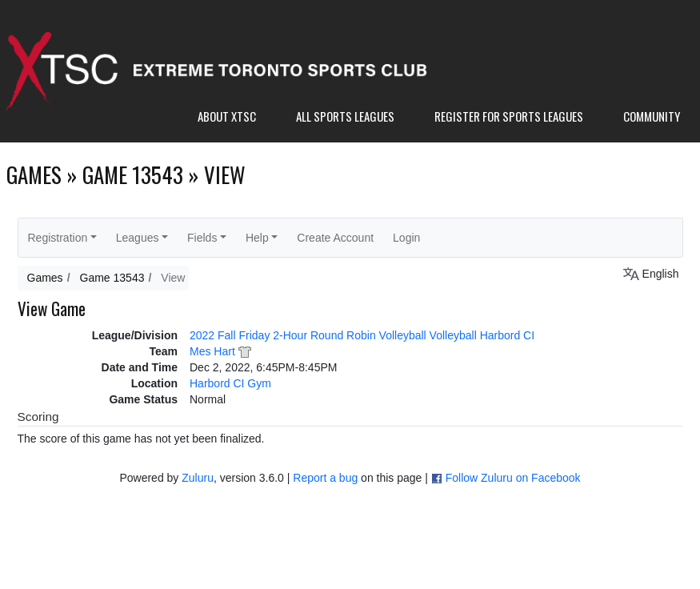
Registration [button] (58, 238)
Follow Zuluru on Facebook (513, 478)
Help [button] (257, 238)
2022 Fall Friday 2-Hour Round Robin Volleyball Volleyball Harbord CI (362, 335)
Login (406, 238)
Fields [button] (202, 238)
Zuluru (198, 478)
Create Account (335, 238)
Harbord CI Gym (230, 383)
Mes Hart (212, 351)
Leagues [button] (138, 238)
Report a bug (325, 478)
